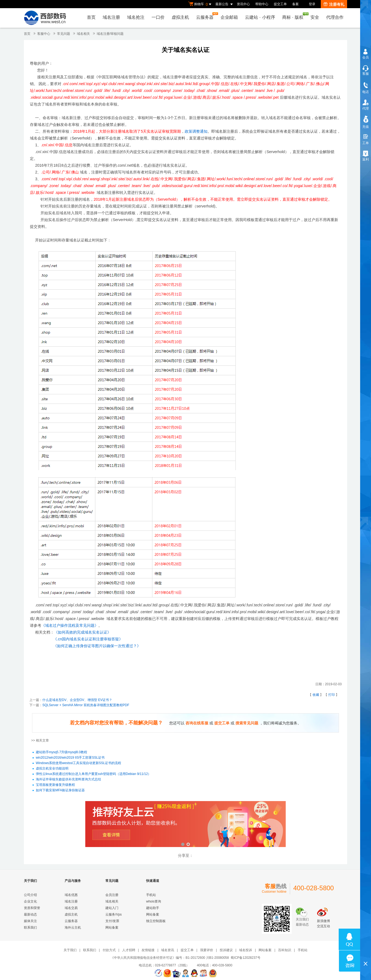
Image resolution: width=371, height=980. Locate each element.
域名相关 (83, 34)
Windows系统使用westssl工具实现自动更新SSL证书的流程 (79, 763)
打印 (332, 695)
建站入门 (112, 908)
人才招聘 (129, 950)
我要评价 (207, 950)
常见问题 (64, 34)
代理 (366, 108)
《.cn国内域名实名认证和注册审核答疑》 (88, 639)
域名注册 (111, 17)
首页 (91, 17)
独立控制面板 (156, 921)
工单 (366, 143)
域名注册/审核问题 (110, 34)
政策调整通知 (196, 131)
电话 (366, 92)
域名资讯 (168, 950)
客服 (366, 74)
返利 (366, 159)
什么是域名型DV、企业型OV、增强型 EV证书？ (77, 700)
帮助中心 (262, 4)
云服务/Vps (114, 914)
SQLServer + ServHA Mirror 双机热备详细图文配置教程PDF (86, 705)
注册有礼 (334, 4)
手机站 (151, 895)
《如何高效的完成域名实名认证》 (83, 632)
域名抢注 (136, 17)
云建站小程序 (260, 17)
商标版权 (294, 16)
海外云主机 (73, 928)
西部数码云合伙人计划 (185, 825)
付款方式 (109, 950)
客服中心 (44, 34)
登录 (312, 4)
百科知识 (285, 950)
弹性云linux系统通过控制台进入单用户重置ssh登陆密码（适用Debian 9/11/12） (94, 774)
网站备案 (112, 928)
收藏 (316, 695)
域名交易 (71, 908)
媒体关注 (30, 921)
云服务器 (206, 16)
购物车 (200, 4)
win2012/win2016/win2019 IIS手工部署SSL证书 (70, 758)
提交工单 (280, 4)
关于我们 (70, 950)
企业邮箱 (229, 17)
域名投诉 (246, 950)
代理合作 (335, 17)
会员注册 (112, 895)
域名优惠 (71, 895)
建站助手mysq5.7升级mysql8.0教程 (62, 752)
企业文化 (30, 901)
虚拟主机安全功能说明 (52, 769)
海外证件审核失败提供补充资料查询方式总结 (68, 780)
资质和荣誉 (32, 908)
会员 (366, 57)
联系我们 (30, 928)
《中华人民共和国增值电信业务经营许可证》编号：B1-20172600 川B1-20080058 (170, 958)
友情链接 (148, 950)
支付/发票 (112, 921)
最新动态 (30, 914)
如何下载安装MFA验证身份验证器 (60, 790)
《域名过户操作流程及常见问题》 (70, 625)
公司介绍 (30, 895)
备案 (295, 4)
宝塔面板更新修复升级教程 (55, 785)
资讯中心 (243, 4)
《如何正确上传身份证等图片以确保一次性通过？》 (97, 646)
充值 (366, 127)
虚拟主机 (180, 17)
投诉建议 (226, 950)
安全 (315, 17)
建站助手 (153, 908)
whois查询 (154, 901)
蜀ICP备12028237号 (245, 958)
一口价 (158, 17)
